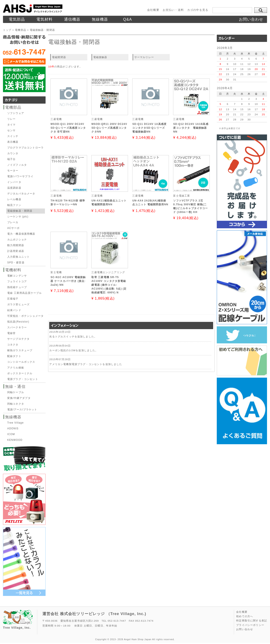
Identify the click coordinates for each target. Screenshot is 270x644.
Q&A (128, 19)
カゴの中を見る (198, 10)
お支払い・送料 (173, 10)
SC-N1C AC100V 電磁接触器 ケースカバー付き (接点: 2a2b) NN (68, 281)
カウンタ (13, 153)
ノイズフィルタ (17, 165)
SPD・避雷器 (16, 263)
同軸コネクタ (16, 404)
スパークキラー (17, 327)
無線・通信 (15, 387)
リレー (11, 119)
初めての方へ (245, 616)
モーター (13, 171)
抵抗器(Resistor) (18, 322)
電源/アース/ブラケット (22, 410)
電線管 (11, 333)
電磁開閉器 (59, 57)
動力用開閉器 (16, 245)
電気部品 (17, 19)
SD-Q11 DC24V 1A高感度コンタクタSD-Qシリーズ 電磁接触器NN (149, 128)
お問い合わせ (251, 19)
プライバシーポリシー (250, 625)
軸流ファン (14, 205)
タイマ (11, 125)
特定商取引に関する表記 (252, 621)
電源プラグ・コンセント (23, 379)
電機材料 (13, 270)
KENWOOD (15, 440)
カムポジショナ (17, 240)
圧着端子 (13, 299)
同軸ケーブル (16, 392)
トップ (7, 30)
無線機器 (100, 19)
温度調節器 (14, 188)
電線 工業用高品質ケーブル (24, 293)
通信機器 (72, 19)
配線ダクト (14, 356)
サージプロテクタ (18, 339)
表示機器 (13, 142)
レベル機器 (14, 199)
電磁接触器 (100, 57)
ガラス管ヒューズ (18, 304)
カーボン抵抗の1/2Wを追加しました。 (74, 350)
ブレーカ (13, 222)
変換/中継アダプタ (19, 398)
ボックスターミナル (20, 373)
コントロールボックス (21, 362)
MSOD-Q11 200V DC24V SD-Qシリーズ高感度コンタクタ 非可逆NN (68, 128)
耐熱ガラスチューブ (20, 350)
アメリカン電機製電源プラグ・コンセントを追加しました (86, 364)
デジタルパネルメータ (21, 194)
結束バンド (14, 310)
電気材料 (45, 19)
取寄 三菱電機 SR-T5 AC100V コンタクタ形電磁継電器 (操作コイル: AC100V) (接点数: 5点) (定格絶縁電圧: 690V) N (109, 285)
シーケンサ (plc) (18, 217)
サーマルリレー (144, 57)
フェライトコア (17, 281)
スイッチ (13, 136)
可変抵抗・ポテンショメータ (25, 316)
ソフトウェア (16, 113)
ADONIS (13, 428)
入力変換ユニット (18, 257)
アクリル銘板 (16, 368)
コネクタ (13, 345)
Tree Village (15, 423)
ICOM (11, 434)
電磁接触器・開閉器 (20, 211)
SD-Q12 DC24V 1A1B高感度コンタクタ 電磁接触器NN (191, 128)
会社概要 (153, 10)
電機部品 (21, 30)
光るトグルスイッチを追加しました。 (73, 336)
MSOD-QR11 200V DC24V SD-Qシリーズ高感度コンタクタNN (109, 128)
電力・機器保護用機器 (21, 234)
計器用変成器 (16, 251)
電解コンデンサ (17, 276)
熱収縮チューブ (17, 287)
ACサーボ (13, 228)
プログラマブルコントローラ (25, 148)
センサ (11, 130)
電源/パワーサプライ (20, 176)
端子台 (11, 159)
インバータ (14, 182)
